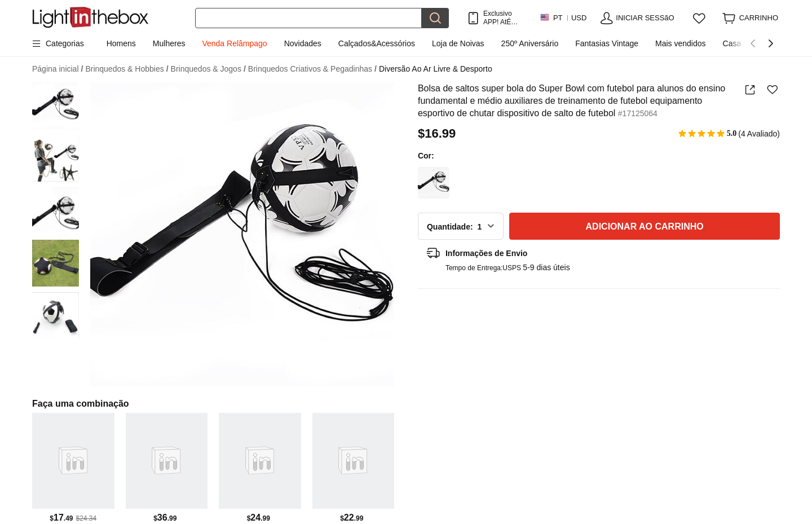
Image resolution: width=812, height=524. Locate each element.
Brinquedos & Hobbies (127, 69)
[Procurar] (308, 18)
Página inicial (58, 69)
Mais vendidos (681, 43)
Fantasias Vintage (607, 43)
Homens (121, 43)
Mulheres (169, 43)
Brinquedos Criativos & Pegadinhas (312, 69)
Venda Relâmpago (234, 43)
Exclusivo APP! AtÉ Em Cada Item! (500, 18)
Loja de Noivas (458, 43)
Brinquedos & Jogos (208, 69)
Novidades (303, 43)
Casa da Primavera (757, 43)
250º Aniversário (530, 43)
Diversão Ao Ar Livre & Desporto (436, 69)
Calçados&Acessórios (377, 43)
